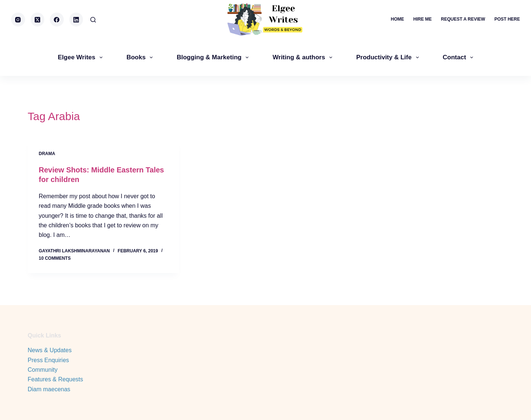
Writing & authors (304, 57)
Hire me (423, 19)
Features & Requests (55, 379)
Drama (47, 154)
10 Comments (55, 258)
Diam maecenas (49, 389)
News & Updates (50, 350)
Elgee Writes (82, 57)
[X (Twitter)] (38, 20)
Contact (460, 57)
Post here (507, 19)
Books (141, 57)
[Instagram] (18, 20)
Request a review (463, 19)
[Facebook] (57, 20)
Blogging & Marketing (214, 57)
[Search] (93, 20)
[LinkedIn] (76, 20)
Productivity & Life (389, 57)
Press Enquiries (48, 360)
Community (43, 370)
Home (398, 19)
